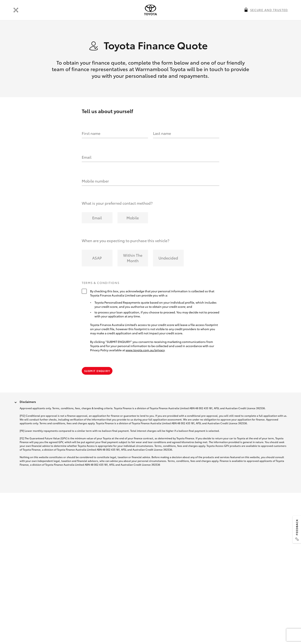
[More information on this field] (246, 10)
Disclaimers (28, 402)
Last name (162, 134)
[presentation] (150, 10)
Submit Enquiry (97, 371)
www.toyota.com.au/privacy (145, 350)
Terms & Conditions (101, 283)
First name (91, 134)
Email (87, 157)
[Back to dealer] (16, 10)
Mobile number (95, 181)
